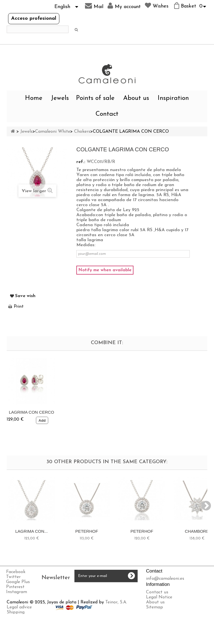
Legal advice (19, 624)
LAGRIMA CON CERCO (87, 412)
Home (34, 98)
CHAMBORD (197, 531)
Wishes (157, 6)
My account (124, 6)
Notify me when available (105, 270)
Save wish (25, 296)
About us (136, 98)
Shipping (16, 629)
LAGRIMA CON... (32, 531)
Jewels (60, 98)
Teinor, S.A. (116, 619)
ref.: (81, 162)
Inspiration (173, 98)
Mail (94, 6)
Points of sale (95, 98)
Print (19, 307)
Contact (107, 114)
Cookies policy (21, 639)
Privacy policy (20, 634)
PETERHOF (87, 531)
